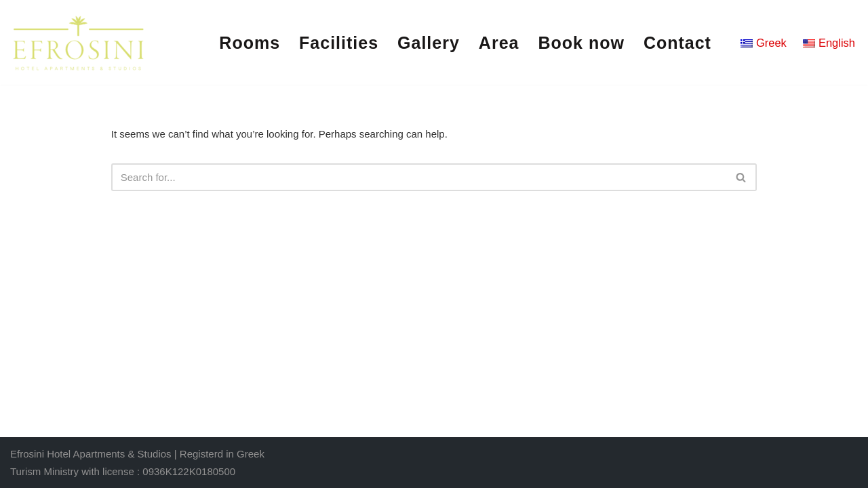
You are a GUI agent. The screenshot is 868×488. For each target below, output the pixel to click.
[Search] (419, 177)
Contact (677, 43)
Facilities (339, 43)
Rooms (250, 43)
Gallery (429, 43)
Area (499, 43)
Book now (581, 43)
